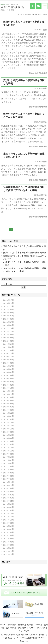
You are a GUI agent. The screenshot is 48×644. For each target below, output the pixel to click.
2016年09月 (9, 488)
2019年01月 (9, 419)
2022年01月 (9, 344)
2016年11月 (9, 482)
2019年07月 (9, 404)
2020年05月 (9, 372)
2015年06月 (9, 532)
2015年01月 (9, 548)
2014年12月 (9, 551)
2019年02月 (9, 416)
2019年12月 (9, 388)
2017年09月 (9, 454)
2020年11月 (9, 353)
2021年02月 (9, 350)
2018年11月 (9, 426)
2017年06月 (9, 463)
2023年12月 (9, 300)
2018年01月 (9, 444)
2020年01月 (9, 385)
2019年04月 (9, 413)
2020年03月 (9, 379)
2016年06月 (9, 495)
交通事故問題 (11, 628)
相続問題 (21, 625)
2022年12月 (9, 328)
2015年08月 (9, 526)
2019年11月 (9, 391)
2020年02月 (9, 382)
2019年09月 (9, 397)
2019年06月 (9, 407)
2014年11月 (9, 554)
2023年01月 (9, 325)
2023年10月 (9, 306)
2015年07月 (9, 529)
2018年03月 (9, 441)
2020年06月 (9, 369)
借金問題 (39, 625)
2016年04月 (9, 501)
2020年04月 (9, 375)
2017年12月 (9, 448)
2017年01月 (9, 479)
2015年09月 (9, 523)
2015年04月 (9, 539)
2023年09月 (9, 310)
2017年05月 (9, 466)
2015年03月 (9, 542)
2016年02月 (9, 507)
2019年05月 (9, 410)
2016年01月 (9, 510)
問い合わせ (42, 628)
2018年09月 (9, 432)
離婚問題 (30, 625)
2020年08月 (9, 363)
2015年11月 (9, 517)
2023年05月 (9, 319)
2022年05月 (9, 335)
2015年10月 (9, 520)
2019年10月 (9, 394)
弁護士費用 (22, 628)
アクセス (32, 628)
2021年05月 (9, 347)
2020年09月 (9, 360)
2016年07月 (9, 492)
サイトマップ (24, 631)
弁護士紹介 (12, 625)
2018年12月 (9, 423)
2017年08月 (9, 457)
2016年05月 (9, 498)
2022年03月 (9, 341)
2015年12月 (9, 514)
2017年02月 (9, 476)
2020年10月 (9, 357)
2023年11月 (9, 303)
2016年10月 (9, 485)
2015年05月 (9, 535)
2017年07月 (9, 460)
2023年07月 (9, 313)
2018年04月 (9, 438)
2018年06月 (9, 435)
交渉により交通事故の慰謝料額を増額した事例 (25, 253)
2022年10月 (9, 332)
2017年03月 (9, 473)
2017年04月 (9, 470)
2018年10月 (9, 429)
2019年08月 (9, 401)
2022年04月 (9, 338)
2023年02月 (9, 322)
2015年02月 (9, 545)
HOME (3, 625)
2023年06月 (9, 316)
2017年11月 (9, 451)
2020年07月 (9, 366)
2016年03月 (9, 504)
